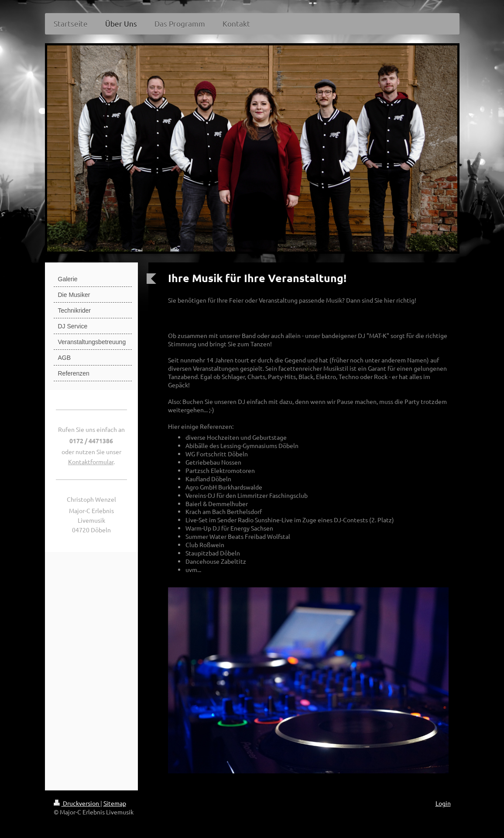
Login (443, 803)
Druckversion (77, 803)
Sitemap (115, 803)
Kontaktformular (91, 462)
